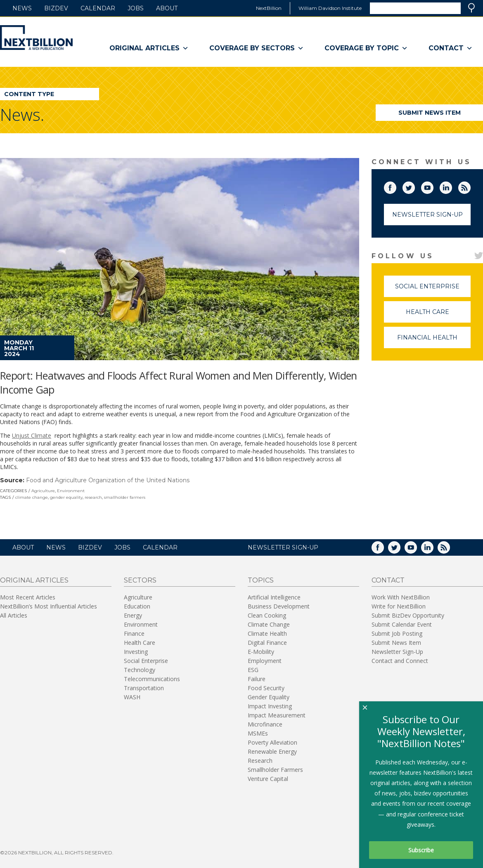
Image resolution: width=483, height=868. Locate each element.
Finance (134, 633)
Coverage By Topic (366, 48)
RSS (470, 186)
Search (471, 8)
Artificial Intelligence (274, 597)
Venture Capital (268, 779)
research (93, 497)
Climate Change (269, 624)
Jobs (136, 8)
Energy (133, 615)
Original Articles (149, 48)
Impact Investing (270, 706)
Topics (261, 580)
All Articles (14, 615)
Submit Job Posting (397, 633)
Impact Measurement (277, 715)
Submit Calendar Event (402, 624)
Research (260, 761)
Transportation (144, 688)
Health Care (438, 315)
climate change (32, 497)
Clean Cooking (267, 615)
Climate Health (267, 633)
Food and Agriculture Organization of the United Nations (108, 480)
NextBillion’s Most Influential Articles (49, 606)
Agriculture (43, 491)
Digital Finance (267, 643)
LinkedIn (452, 186)
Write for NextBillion (399, 606)
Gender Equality (269, 697)
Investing (136, 652)
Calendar (98, 8)
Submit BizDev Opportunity (408, 615)
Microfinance (265, 724)
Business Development (279, 606)
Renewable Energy (272, 751)
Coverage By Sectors (257, 48)
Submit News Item (430, 113)
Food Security (266, 688)
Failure (257, 679)
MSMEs (258, 733)
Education (137, 606)
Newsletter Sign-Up (427, 215)
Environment (71, 491)
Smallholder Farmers (275, 770)
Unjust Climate (32, 435)
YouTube (433, 186)
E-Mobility (261, 652)
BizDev (56, 8)
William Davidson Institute (330, 8)
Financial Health (434, 341)
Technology (140, 670)
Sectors (140, 580)
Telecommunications (152, 679)
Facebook (396, 186)
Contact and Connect (400, 661)
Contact (451, 48)
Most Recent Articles (28, 597)
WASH (132, 697)
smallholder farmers (125, 497)
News (22, 8)
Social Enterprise (433, 290)
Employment (265, 661)
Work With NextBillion (401, 597)
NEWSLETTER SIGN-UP (283, 547)
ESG (253, 670)
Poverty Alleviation (272, 742)
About (167, 8)
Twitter (414, 186)
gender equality (66, 497)
